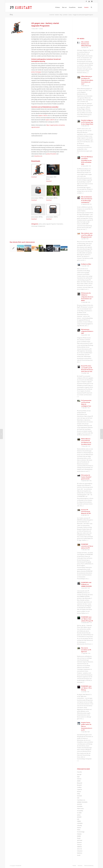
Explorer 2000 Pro (50, 120)
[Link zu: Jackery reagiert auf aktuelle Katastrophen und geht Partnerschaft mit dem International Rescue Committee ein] (13, 248)
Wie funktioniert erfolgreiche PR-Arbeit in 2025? (87, 331)
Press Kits (79, 772)
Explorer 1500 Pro (43, 115)
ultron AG (79, 849)
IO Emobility (80, 811)
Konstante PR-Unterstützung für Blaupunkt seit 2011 (86, 511)
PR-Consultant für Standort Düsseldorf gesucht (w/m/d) (86, 477)
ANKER (79, 781)
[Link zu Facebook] (86, 1)
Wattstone (80, 853)
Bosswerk (79, 785)
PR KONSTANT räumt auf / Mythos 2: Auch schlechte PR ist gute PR (87, 619)
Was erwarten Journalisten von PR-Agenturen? (86, 650)
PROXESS (79, 834)
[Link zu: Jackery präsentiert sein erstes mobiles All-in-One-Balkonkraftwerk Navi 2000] (57, 248)
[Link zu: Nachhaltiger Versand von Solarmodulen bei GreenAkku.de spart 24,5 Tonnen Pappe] (42, 248)
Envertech (79, 796)
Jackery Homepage (36, 72)
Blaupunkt (80, 783)
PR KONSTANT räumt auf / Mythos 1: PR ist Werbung (86, 688)
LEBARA (79, 821)
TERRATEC (79, 847)
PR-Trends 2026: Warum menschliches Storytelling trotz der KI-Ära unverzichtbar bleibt (87, 160)
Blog (11, 15)
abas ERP (79, 775)
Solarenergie (34, 226)
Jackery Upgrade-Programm (49, 224)
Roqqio (79, 838)
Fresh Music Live (81, 800)
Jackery (41, 29)
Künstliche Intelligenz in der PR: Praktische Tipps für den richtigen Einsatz (87, 122)
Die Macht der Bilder (86, 264)
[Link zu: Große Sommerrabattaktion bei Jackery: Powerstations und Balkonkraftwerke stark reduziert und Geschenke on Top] (35, 248)
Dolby (79, 794)
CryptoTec (80, 789)
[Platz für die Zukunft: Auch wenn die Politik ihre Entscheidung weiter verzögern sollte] (1, 434)
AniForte (79, 779)
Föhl (78, 798)
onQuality (79, 825)
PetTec (79, 830)
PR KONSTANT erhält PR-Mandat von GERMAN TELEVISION (86, 584)
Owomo (79, 828)
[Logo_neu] (21, 7)
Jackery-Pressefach (51, 154)
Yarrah (79, 855)
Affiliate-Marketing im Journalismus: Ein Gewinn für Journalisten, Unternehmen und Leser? (87, 80)
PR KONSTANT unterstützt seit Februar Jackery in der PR (87, 546)
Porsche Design (81, 832)
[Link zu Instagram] (92, 1)
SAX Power (80, 840)
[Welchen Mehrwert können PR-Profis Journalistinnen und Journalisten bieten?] (102, 434)
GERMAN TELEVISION (82, 802)
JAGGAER (79, 817)
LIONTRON (80, 823)
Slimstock (79, 842)
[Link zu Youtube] (89, 1)
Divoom (79, 792)
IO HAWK (79, 813)
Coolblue (79, 787)
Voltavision (80, 851)
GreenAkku (80, 806)
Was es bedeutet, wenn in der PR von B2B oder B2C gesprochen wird (87, 235)
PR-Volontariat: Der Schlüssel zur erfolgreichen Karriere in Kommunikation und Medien (87, 297)
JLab (78, 819)
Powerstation (60, 224)
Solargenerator (42, 226)
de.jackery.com (38, 156)
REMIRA (79, 836)
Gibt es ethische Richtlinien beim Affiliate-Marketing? (86, 44)
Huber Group (80, 808)
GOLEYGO (79, 804)
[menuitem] (57, 7)
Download (34, 177)
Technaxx (79, 845)
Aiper (78, 777)
